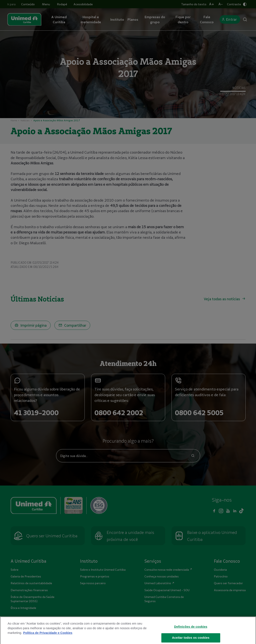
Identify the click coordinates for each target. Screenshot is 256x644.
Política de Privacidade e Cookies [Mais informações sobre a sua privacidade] (48, 639)
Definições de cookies (191, 632)
